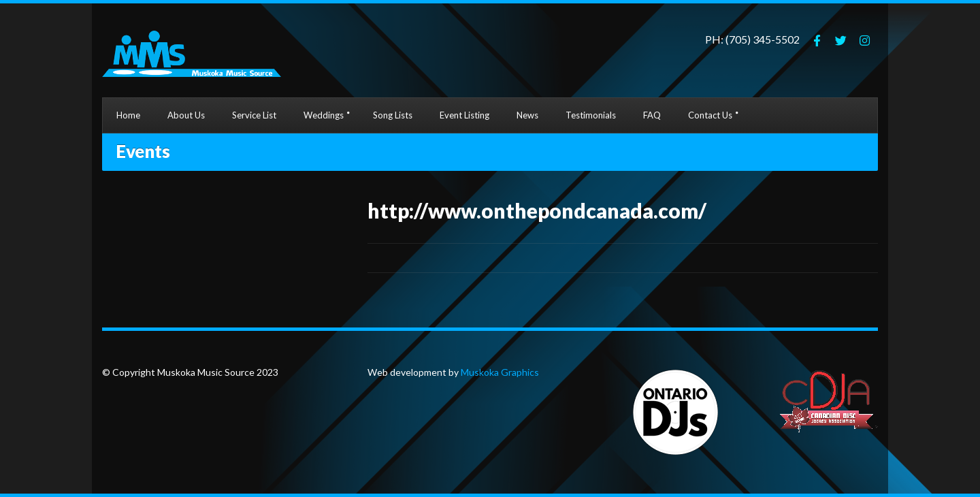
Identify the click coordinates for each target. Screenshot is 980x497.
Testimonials (591, 115)
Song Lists (393, 115)
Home (128, 115)
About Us (186, 115)
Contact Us (710, 115)
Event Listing (464, 115)
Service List (254, 115)
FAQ (652, 115)
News (527, 115)
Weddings (324, 115)
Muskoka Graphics (499, 372)
